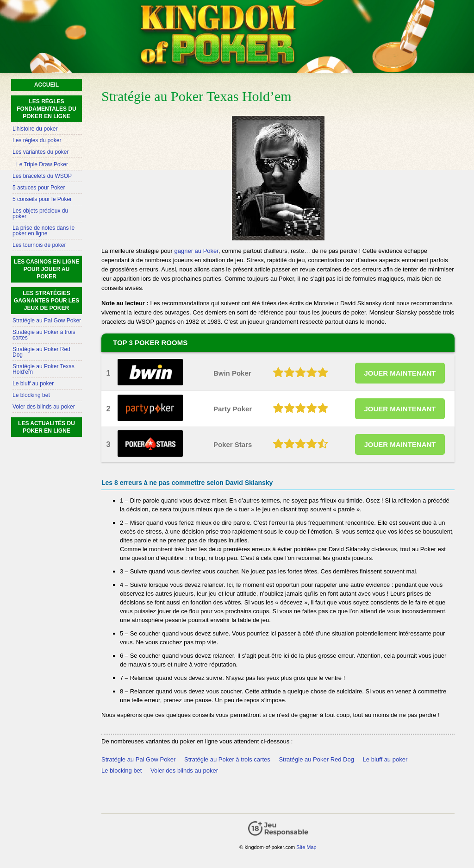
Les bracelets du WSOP (42, 176)
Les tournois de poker (39, 245)
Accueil (47, 85)
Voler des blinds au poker (184, 771)
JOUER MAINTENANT (400, 373)
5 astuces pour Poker (39, 188)
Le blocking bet (122, 771)
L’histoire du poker (35, 129)
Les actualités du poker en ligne (47, 427)
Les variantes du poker (41, 152)
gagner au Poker (196, 251)
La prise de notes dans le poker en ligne (44, 231)
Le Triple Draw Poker (42, 164)
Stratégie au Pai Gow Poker (138, 759)
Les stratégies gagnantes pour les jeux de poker (47, 301)
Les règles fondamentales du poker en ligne (46, 109)
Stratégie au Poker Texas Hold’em (44, 369)
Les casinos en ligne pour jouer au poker (47, 269)
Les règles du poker (37, 140)
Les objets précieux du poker (40, 214)
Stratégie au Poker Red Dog (316, 759)
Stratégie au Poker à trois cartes (227, 759)
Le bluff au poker (385, 759)
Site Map (306, 847)
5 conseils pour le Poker (42, 199)
